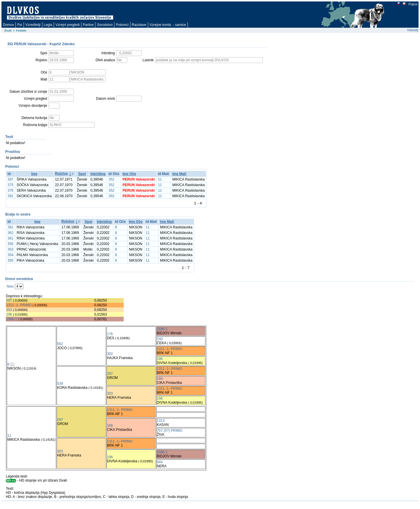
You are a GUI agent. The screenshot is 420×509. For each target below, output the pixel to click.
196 (9, 314)
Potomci (122, 25)
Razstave (139, 25)
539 (60, 384)
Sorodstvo (105, 25)
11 (160, 179)
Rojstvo (62, 174)
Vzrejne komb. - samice (168, 25)
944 (160, 462)
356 (10, 244)
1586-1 (12, 319)
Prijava (413, 4)
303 (9, 310)
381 (10, 227)
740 (160, 339)
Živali (8, 30)
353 (10, 249)
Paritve (88, 25)
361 (10, 238)
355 (10, 260)
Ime (34, 174)
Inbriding (98, 174)
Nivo (10, 286)
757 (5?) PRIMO (170, 431)
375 (10, 185)
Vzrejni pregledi (68, 25)
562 (60, 344)
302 (110, 354)
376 (10, 190)
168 (160, 379)
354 (10, 255)
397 (10, 179)
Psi (20, 25)
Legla (48, 25)
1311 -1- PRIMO (19, 305)
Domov (8, 25)
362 (10, 233)
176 (110, 334)
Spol (82, 174)
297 (9, 300)
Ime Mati (179, 174)
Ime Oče (129, 174)
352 (111, 179)
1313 (161, 421)
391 (10, 196)
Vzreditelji (33, 25)
